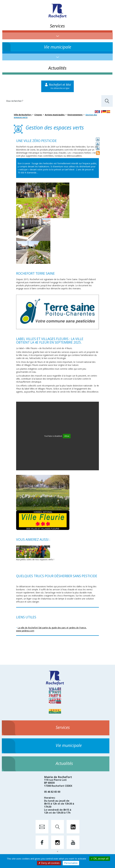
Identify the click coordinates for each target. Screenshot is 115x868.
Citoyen (38, 115)
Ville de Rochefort (23, 115)
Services (57, 26)
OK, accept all (100, 859)
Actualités (57, 68)
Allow (67, 436)
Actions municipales (55, 115)
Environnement (75, 115)
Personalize (71, 863)
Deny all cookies (49, 863)
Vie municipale (58, 47)
